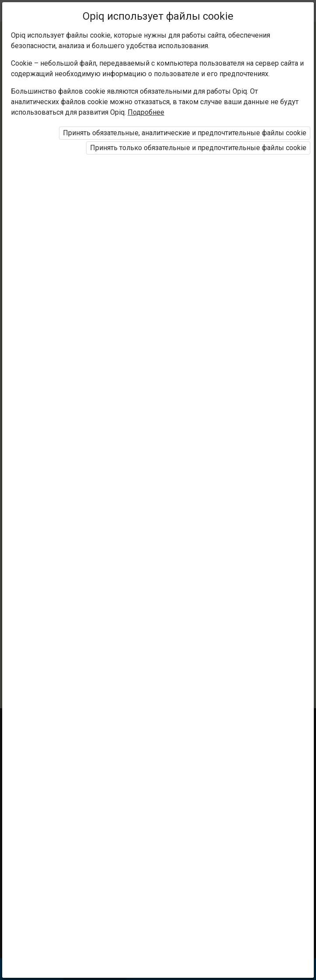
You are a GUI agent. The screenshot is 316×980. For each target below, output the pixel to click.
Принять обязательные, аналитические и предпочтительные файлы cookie (185, 133)
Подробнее (146, 112)
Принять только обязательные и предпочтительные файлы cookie (198, 148)
